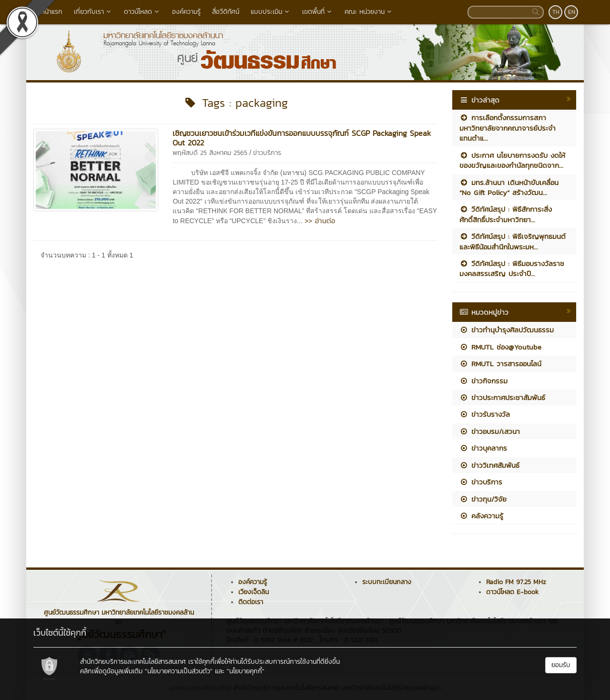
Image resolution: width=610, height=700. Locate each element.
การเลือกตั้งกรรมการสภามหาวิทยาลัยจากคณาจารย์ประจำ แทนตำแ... (508, 128)
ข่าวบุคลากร (483, 448)
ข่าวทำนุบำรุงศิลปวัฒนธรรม (507, 330)
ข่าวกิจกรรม (483, 381)
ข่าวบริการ (267, 153)
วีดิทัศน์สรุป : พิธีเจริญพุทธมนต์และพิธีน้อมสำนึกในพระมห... (513, 241)
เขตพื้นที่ (318, 12)
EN (572, 12)
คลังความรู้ (481, 516)
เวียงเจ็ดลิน (254, 592)
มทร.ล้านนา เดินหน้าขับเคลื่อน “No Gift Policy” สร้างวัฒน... (509, 187)
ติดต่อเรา (251, 602)
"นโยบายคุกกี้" (246, 671)
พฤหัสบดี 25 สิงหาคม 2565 (210, 153)
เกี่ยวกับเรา (93, 12)
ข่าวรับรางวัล (485, 414)
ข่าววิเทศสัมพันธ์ (489, 465)
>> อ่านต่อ (320, 221)
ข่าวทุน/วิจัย (483, 499)
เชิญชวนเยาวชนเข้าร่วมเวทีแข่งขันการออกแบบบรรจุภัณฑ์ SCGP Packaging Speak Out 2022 (302, 138)
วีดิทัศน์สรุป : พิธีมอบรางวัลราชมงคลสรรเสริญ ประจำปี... (512, 268)
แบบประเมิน (271, 12)
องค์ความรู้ (186, 12)
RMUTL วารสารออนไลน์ (500, 364)
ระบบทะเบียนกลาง (387, 582)
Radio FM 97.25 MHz (516, 582)
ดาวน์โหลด (142, 12)
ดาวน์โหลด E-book (512, 592)
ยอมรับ (561, 665)
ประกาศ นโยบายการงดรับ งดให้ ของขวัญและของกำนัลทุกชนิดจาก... (512, 160)
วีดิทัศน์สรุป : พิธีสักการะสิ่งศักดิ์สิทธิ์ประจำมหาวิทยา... (506, 214)
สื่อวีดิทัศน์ (226, 12)
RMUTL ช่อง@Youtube (500, 347)
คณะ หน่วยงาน (369, 12)
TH (556, 12)
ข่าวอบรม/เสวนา (490, 431)
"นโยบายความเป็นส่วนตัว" (179, 671)
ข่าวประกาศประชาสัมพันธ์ (502, 397)
